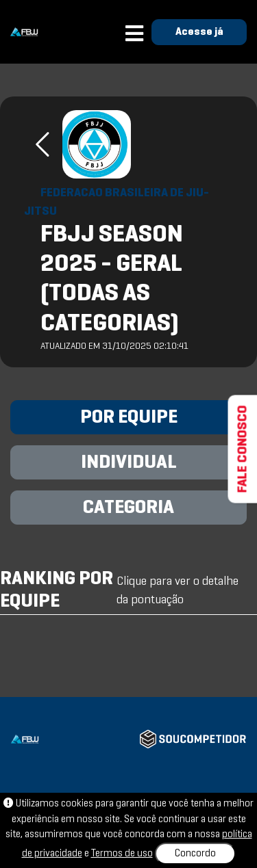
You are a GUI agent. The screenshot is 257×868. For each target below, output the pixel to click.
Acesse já (199, 32)
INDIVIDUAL (129, 463)
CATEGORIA (128, 508)
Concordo (195, 854)
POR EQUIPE (129, 418)
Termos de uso (122, 854)
